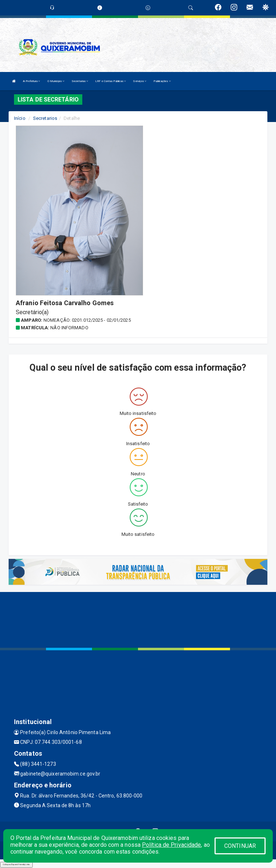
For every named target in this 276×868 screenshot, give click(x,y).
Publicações (162, 81)
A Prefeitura (31, 81)
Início (20, 118)
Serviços (140, 81)
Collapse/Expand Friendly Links (16, 864)
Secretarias (80, 81)
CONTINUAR (240, 846)
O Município (56, 81)
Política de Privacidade (171, 845)
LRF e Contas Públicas (111, 81)
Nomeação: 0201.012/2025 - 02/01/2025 (87, 320)
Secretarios (45, 118)
